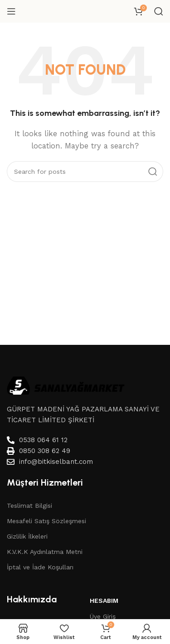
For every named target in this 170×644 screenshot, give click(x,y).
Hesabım (104, 601)
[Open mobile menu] (11, 11)
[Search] (159, 11)
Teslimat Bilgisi (29, 506)
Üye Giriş (103, 616)
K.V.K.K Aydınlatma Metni (45, 552)
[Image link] (66, 385)
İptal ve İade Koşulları (40, 567)
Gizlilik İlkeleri (27, 536)
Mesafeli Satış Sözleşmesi (46, 521)
